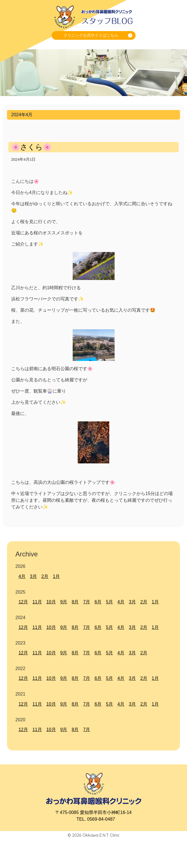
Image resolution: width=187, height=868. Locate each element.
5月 (109, 602)
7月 (87, 602)
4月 (22, 576)
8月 (75, 602)
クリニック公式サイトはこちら (91, 35)
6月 (98, 602)
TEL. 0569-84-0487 (96, 819)
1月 (56, 576)
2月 (45, 576)
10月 (51, 602)
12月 (23, 602)
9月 (64, 602)
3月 (33, 576)
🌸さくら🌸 (31, 147)
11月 (37, 602)
